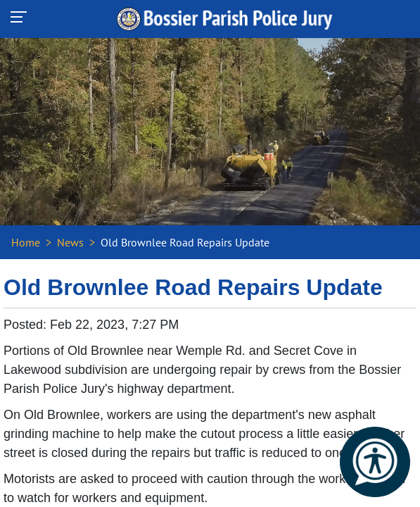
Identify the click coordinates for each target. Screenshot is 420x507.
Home (26, 242)
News (70, 242)
